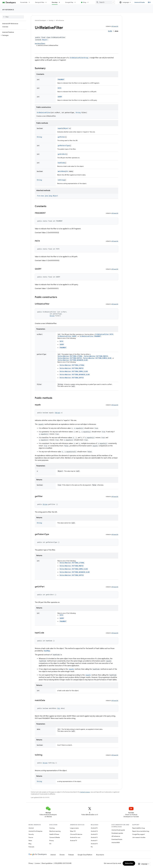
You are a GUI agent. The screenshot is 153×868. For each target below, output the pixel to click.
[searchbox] (13, 17)
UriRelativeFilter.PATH (104, 334)
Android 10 (94, 844)
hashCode (61, 163)
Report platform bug (139, 828)
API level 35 (115, 26)
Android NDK (116, 842)
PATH (59, 88)
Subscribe (129, 863)
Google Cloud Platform (85, 855)
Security (31, 834)
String (78, 113)
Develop (51, 20)
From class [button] (48, 196)
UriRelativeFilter (44, 113)
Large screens (74, 828)
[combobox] (105, 2)
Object (45, 40)
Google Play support (139, 834)
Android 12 (94, 837)
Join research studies (139, 837)
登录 (149, 2)
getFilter (61, 137)
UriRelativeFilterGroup (79, 58)
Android (31, 828)
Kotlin (110, 31)
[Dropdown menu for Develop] (60, 2)
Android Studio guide (118, 830)
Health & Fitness (54, 834)
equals (60, 128)
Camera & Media (55, 837)
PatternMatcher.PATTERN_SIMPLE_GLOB (97, 358)
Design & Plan (40, 2)
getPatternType (64, 146)
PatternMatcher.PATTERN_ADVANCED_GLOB (73, 360)
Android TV (74, 841)
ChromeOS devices (76, 834)
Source (31, 837)
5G (50, 844)
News (30, 841)
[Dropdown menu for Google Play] (76, 2)
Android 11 (94, 841)
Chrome (62, 855)
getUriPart (62, 154)
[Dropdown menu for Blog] (89, 2)
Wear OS (73, 831)
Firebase (71, 855)
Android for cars (75, 837)
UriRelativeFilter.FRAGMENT (90, 336)
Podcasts (31, 847)
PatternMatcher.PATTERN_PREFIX (96, 356)
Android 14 (94, 831)
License (37, 863)
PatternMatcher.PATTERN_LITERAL (70, 356)
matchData (61, 171)
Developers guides (117, 833)
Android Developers (40, 20)
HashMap (47, 651)
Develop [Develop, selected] (55, 2)
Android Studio (140, 2)
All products (100, 855)
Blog (85, 2)
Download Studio (117, 839)
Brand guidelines (47, 863)
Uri (67, 171)
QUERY (60, 97)
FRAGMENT (61, 79)
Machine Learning (55, 831)
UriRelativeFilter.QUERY (67, 336)
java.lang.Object (40, 43)
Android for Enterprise (35, 831)
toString (61, 180)
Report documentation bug (141, 831)
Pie (92, 847)
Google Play (69, 2)
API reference (8, 10)
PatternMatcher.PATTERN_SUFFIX (70, 358)
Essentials (24, 2)
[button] (13, 35)
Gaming (52, 828)
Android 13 (94, 834)
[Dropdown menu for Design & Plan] (47, 2)
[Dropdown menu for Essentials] (30, 2)
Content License (85, 792)
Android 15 (94, 828)
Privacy (52, 841)
